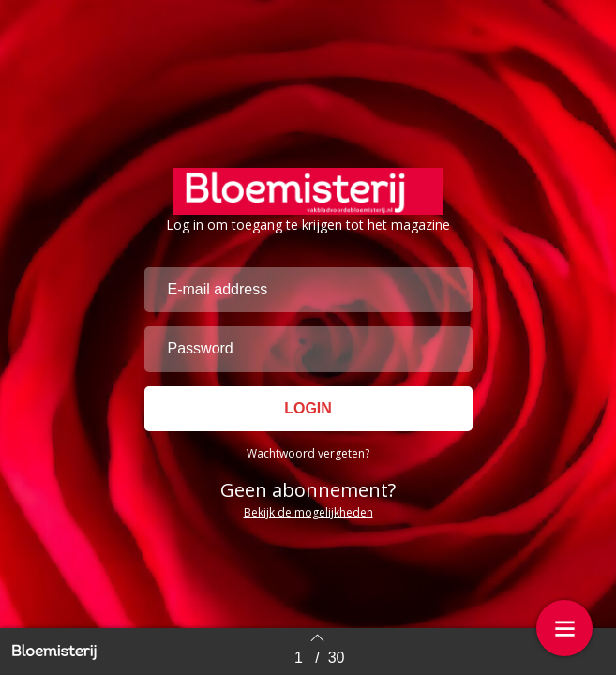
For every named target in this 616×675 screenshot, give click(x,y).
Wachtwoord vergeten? (308, 453)
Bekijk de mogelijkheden (308, 512)
